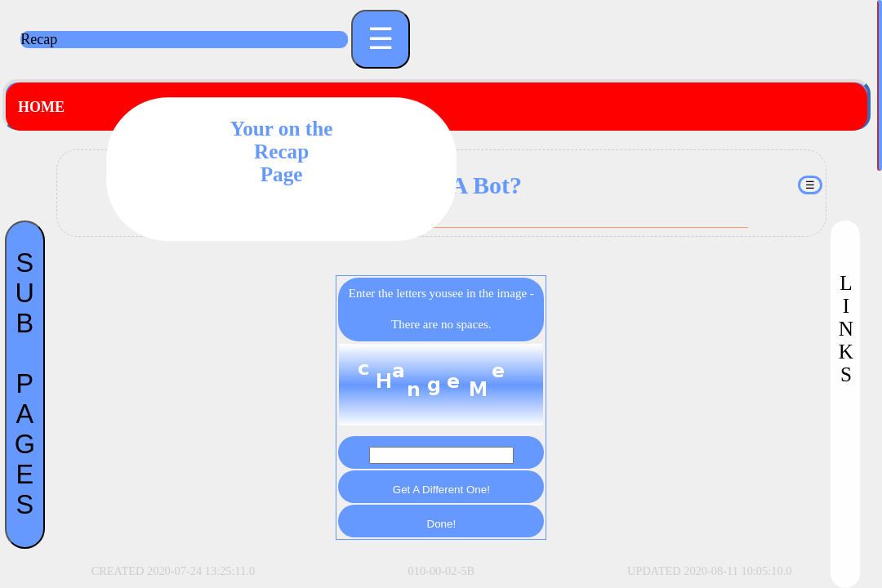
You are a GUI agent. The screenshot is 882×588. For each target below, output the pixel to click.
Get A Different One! (441, 490)
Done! (442, 524)
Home (41, 107)
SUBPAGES (25, 384)
